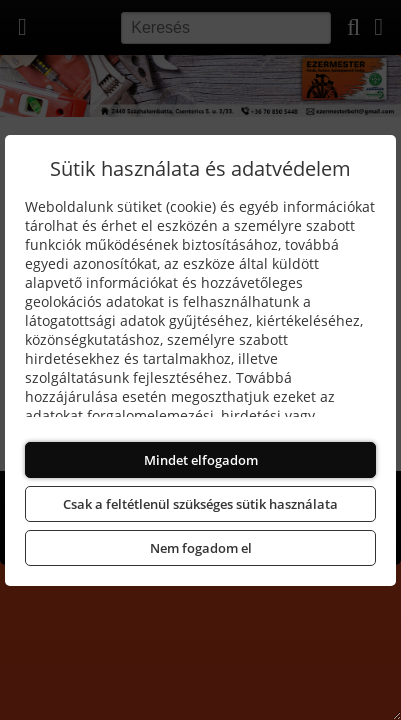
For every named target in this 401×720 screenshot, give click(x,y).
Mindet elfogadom (201, 460)
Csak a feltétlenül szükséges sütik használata (200, 504)
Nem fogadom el (201, 548)
